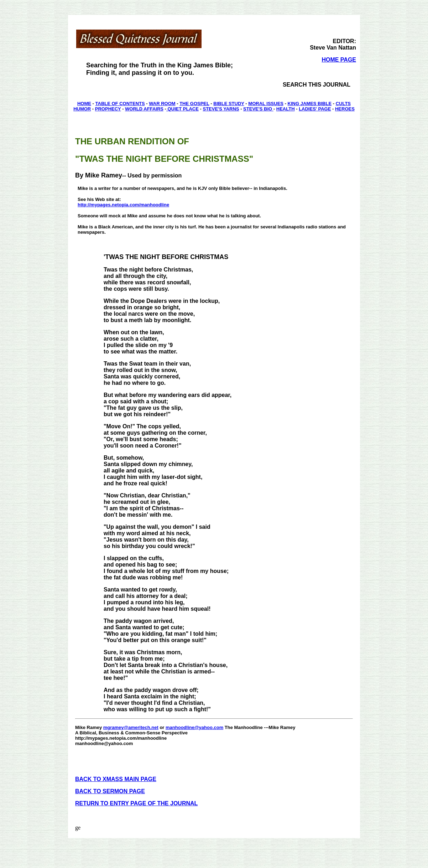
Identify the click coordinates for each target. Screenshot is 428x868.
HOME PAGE (339, 60)
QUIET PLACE (182, 109)
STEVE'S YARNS (221, 109)
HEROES (345, 109)
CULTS (343, 104)
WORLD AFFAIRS (144, 109)
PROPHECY (108, 109)
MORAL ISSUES (266, 104)
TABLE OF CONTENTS (120, 104)
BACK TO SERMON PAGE (110, 791)
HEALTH (286, 109)
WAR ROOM (162, 104)
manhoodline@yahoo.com (194, 727)
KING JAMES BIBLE (310, 104)
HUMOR (82, 109)
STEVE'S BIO (258, 109)
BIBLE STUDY (229, 104)
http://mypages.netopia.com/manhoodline (123, 205)
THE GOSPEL (194, 104)
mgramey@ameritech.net (131, 727)
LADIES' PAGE (315, 109)
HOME (84, 104)
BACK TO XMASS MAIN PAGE (116, 779)
